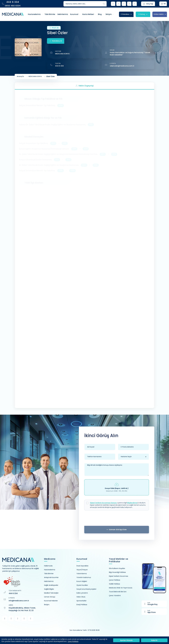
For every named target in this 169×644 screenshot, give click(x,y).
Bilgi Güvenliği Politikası (117, 572)
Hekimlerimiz (49, 581)
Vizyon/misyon (82, 570)
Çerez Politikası (73, 641)
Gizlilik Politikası (114, 584)
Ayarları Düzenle (126, 640)
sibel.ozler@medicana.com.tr (122, 66)
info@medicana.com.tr (19, 601)
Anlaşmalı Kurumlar (51, 577)
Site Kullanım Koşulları (117, 568)
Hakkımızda (48, 566)
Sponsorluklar (81, 601)
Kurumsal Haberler (51, 601)
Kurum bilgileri (82, 581)
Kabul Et (154, 640)
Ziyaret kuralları (82, 585)
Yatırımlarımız (82, 574)
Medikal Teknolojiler (51, 593)
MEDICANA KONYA (62, 54)
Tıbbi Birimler (49, 574)
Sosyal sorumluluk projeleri (86, 589)
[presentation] (117, 519)
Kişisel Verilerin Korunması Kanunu (103, 503)
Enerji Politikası (82, 605)
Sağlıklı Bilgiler (49, 589)
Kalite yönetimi (82, 593)
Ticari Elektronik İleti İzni (118, 592)
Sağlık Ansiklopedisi (51, 585)
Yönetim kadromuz (84, 577)
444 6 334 (59, 66)
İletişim (47, 605)
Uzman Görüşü (50, 597)
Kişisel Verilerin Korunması (119, 576)
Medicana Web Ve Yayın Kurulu (121, 588)
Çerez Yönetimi (115, 596)
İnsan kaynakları (82, 566)
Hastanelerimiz (50, 570)
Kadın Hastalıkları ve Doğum (122, 53)
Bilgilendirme (132, 503)
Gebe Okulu (81, 597)
